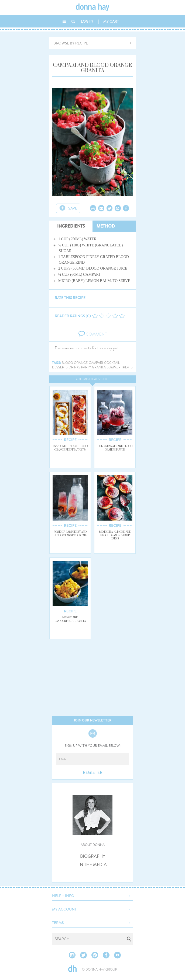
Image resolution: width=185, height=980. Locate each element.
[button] (92, 895)
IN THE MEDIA (93, 865)
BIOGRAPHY (93, 856)
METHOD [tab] (106, 226)
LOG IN (87, 21)
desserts (60, 367)
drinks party (80, 367)
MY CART (111, 21)
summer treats (120, 367)
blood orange (75, 363)
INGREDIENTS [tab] (71, 226)
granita (99, 367)
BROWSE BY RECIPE (71, 43)
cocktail (112, 363)
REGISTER (93, 773)
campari (96, 363)
